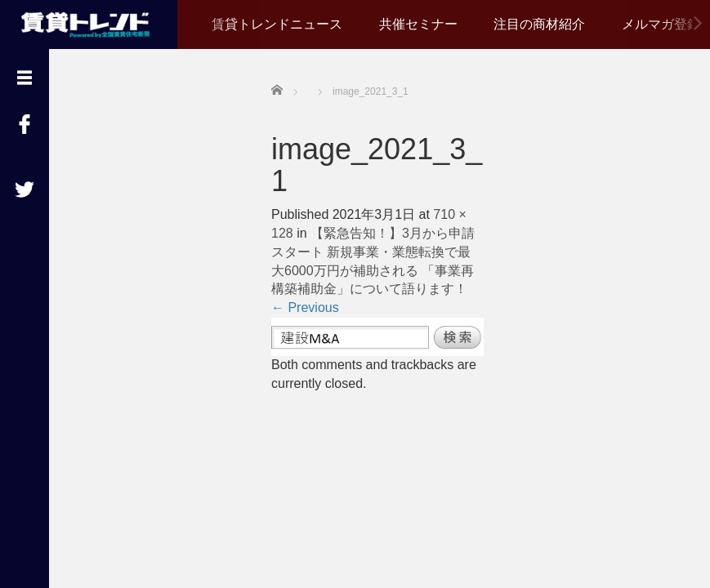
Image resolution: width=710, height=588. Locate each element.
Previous (305, 307)
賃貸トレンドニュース (277, 24)
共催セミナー (418, 24)
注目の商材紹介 (539, 24)
